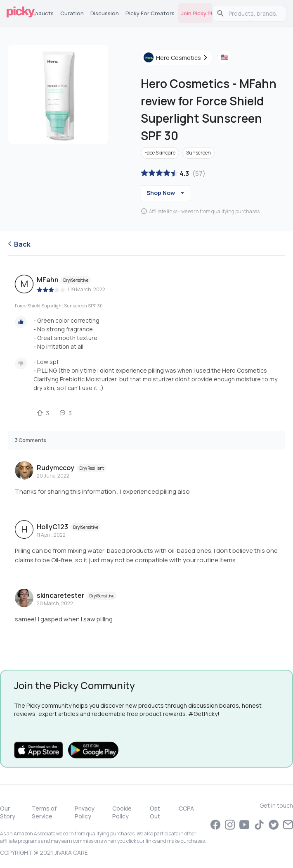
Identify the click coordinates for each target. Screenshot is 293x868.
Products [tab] (41, 13)
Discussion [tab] (105, 13)
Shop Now (167, 193)
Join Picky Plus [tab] (200, 13)
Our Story (8, 812)
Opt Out (155, 812)
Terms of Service (44, 812)
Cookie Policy (122, 812)
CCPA (186, 808)
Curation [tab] (72, 13)
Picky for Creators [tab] (150, 13)
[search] (254, 13)
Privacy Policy (85, 812)
